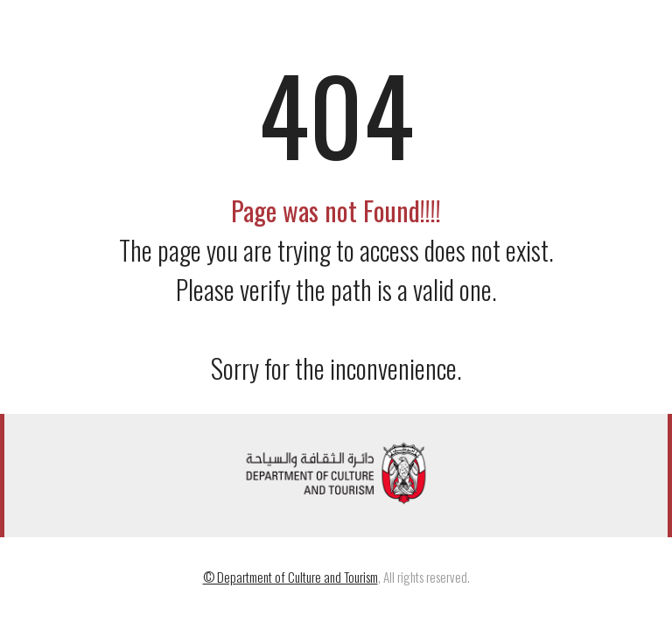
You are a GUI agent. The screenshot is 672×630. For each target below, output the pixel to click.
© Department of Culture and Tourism (290, 577)
